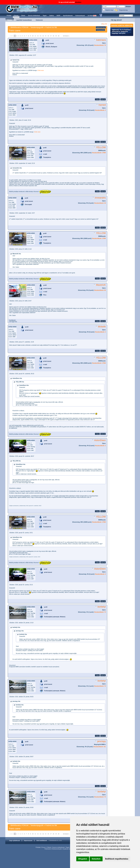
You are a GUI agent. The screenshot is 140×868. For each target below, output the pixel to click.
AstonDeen (100, 440)
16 (48, 36)
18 (53, 36)
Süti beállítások (42, 840)
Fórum (44, 847)
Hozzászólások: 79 (100, 45)
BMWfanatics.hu (25, 9)
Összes (10, 20)
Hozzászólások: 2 (100, 110)
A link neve (41, 70)
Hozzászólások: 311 (100, 747)
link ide (103, 99)
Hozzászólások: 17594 (99, 153)
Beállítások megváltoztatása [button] (117, 859)
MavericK (101, 285)
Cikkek (49, 847)
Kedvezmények (57, 849)
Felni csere (15, 31)
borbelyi (102, 607)
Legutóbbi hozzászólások (24, 20)
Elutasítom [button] (96, 859)
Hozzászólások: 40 (100, 203)
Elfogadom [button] (83, 859)
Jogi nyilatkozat (15, 840)
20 (59, 36)
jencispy (101, 741)
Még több (105, 24)
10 (33, 36)
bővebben (78, 2)
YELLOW (101, 147)
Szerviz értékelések (58, 847)
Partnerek (48, 849)
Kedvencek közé (101, 27)
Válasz (97, 99)
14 (43, 36)
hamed (102, 105)
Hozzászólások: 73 (100, 612)
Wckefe (102, 327)
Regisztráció (123, 10)
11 (35, 36)
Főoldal (38, 847)
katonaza (101, 40)
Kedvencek (39, 20)
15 (46, 36)
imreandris (100, 198)
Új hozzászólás (100, 30)
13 (40, 36)
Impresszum (28, 840)
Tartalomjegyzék (37, 27)
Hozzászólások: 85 (100, 290)
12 (38, 36)
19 (56, 36)
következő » (66, 36)
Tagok (68, 847)
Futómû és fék (51, 27)
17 (51, 36)
